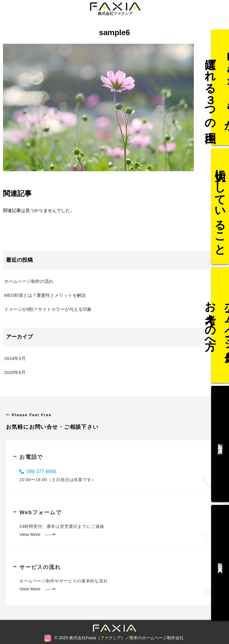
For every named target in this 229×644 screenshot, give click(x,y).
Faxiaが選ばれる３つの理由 (220, 99)
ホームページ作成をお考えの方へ (220, 325)
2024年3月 (15, 358)
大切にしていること (220, 212)
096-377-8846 (41, 471)
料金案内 (220, 551)
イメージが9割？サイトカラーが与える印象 (48, 309)
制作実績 (220, 438)
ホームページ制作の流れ (29, 281)
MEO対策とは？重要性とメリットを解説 (45, 295)
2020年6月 (15, 372)
